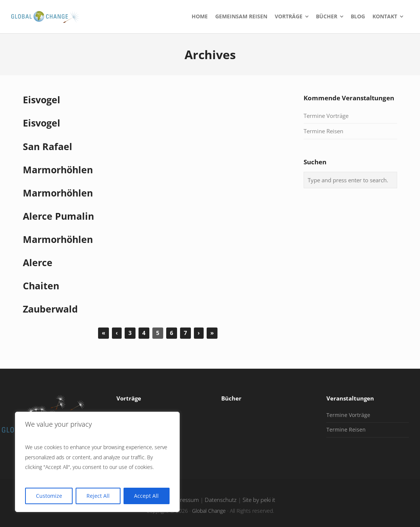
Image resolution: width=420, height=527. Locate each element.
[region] (97, 462)
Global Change (209, 511)
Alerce (38, 263)
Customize (49, 496)
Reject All (98, 496)
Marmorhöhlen (58, 170)
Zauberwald (50, 309)
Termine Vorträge (326, 116)
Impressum (185, 500)
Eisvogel (42, 100)
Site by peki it (259, 500)
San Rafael (48, 147)
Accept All (146, 496)
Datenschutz (221, 500)
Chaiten (41, 286)
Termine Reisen (323, 131)
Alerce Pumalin (58, 216)
